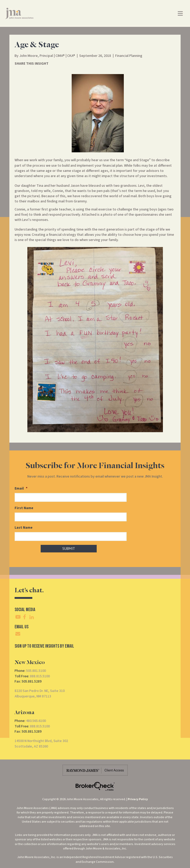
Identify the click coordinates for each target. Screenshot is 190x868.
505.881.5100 (36, 670)
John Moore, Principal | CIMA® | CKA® (47, 56)
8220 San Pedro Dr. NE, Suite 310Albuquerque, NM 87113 (40, 692)
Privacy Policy (138, 798)
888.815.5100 (40, 675)
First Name (24, 508)
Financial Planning (129, 56)
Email (21, 489)
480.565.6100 (36, 720)
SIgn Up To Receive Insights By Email (44, 645)
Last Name (24, 527)
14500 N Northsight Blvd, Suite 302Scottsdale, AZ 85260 (41, 742)
